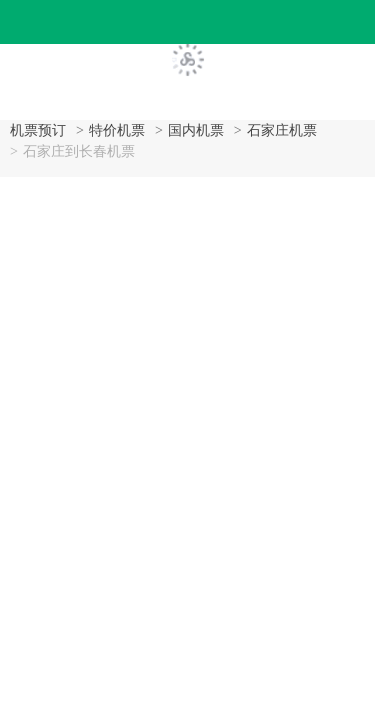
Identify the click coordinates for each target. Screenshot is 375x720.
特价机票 (117, 130)
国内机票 (196, 130)
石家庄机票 (282, 130)
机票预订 (38, 130)
